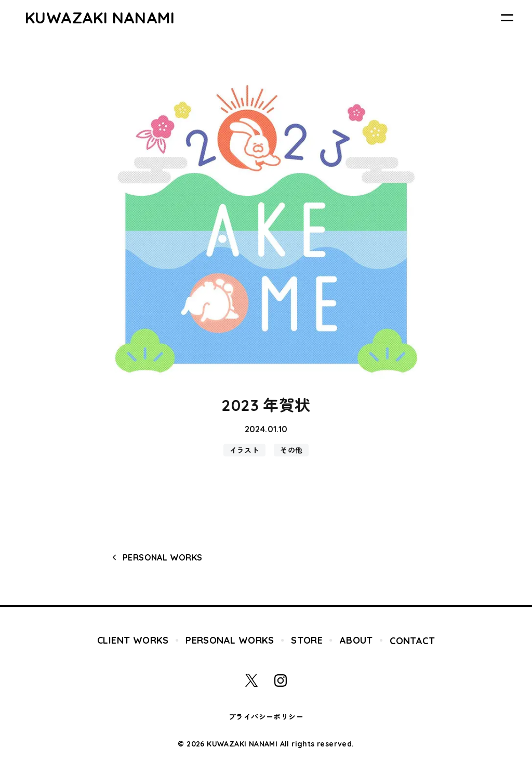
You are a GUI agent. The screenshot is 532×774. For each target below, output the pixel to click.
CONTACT (412, 641)
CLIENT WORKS (133, 640)
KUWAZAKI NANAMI (100, 18)
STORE (307, 640)
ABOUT (356, 640)
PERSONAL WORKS (163, 557)
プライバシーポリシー (266, 717)
